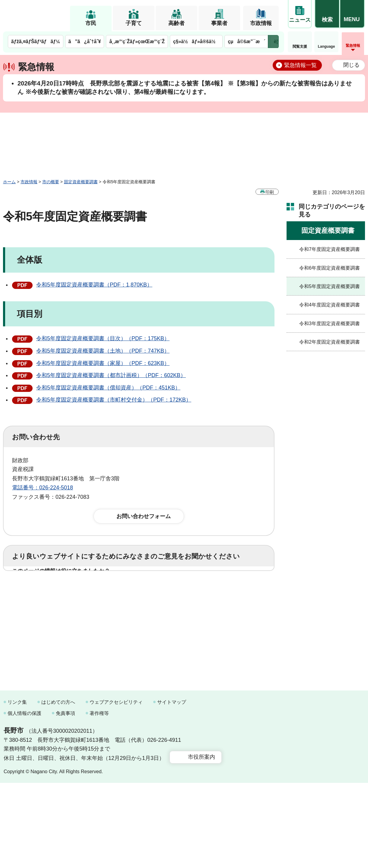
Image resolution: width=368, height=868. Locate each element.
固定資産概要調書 (81, 182)
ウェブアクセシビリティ (116, 787)
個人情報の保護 (24, 798)
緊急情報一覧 (300, 65)
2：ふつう (86, 590)
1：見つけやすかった (47, 617)
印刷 (270, 192)
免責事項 (65, 798)
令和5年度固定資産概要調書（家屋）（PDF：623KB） (103, 363)
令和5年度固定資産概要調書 (330, 286)
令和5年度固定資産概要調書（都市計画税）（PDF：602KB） (111, 375)
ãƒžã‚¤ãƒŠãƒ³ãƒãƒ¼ (36, 42)
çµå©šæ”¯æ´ (246, 42)
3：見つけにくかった (157, 617)
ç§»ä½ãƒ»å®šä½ (196, 42)
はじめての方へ (58, 787)
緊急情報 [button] (353, 46)
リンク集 (17, 787)
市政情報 (261, 23)
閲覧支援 (300, 46)
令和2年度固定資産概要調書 (330, 342)
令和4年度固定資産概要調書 (330, 305)
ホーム (9, 182)
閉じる (351, 65)
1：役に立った (39, 590)
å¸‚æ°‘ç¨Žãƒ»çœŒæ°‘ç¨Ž (137, 42)
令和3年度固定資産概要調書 (330, 323)
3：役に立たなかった (141, 590)
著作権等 (99, 798)
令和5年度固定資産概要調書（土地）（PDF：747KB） (103, 351)
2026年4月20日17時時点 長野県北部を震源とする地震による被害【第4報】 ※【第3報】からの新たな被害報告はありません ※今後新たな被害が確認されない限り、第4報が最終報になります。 (185, 88)
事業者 (219, 23)
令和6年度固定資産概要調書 (330, 268)
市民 (91, 23)
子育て (134, 23)
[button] (327, 14)
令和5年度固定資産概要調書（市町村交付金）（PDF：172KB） (114, 400)
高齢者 (176, 23)
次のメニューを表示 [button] (273, 42)
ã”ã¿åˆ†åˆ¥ (85, 42)
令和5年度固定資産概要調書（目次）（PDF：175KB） (103, 338)
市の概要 (51, 182)
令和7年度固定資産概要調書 (330, 249)
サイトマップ (172, 787)
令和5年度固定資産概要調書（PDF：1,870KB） (94, 285)
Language (327, 46)
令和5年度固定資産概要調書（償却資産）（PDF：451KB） (108, 388)
